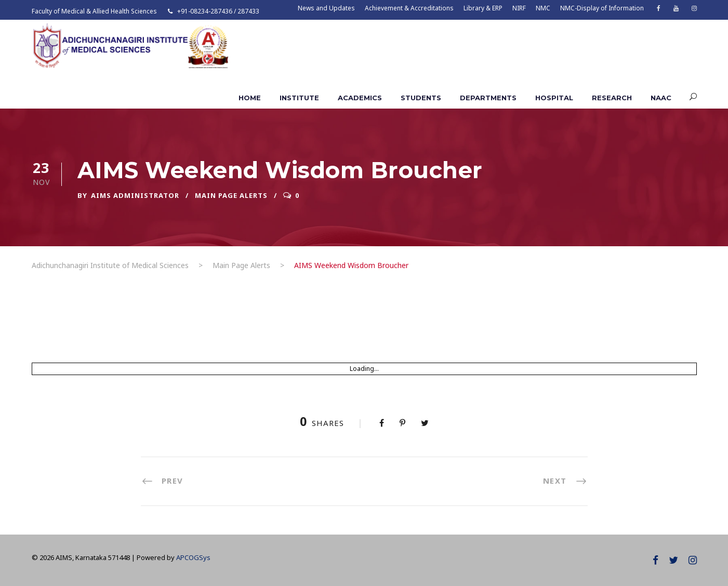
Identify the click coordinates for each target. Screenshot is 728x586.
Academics (360, 98)
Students (421, 98)
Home (250, 98)
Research (612, 98)
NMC (543, 8)
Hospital (554, 98)
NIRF (519, 8)
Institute (299, 98)
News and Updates (326, 8)
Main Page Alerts (231, 195)
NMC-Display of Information (602, 8)
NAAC (661, 98)
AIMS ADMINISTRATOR (135, 195)
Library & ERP (483, 8)
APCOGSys (193, 557)
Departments (488, 98)
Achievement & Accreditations (409, 8)
